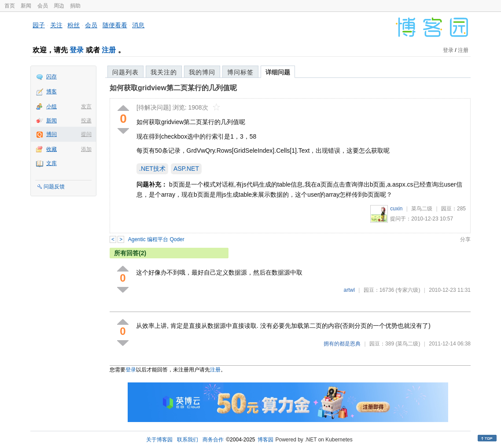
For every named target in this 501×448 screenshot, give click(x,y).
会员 (43, 6)
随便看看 (115, 25)
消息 (138, 25)
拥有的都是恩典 (342, 344)
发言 (86, 106)
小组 (52, 106)
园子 (39, 25)
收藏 (52, 149)
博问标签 (240, 72)
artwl (349, 290)
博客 (52, 92)
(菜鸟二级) (408, 344)
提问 (86, 134)
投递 (86, 121)
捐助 (75, 6)
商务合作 (213, 440)
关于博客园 (159, 440)
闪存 (52, 77)
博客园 (265, 440)
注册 (109, 50)
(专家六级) (408, 290)
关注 (56, 25)
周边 (59, 6)
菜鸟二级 (422, 209)
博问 (52, 134)
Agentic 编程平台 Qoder (156, 239)
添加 (86, 149)
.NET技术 (152, 169)
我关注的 (164, 72)
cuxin (396, 209)
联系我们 (188, 440)
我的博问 (202, 72)
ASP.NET (186, 169)
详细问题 (278, 72)
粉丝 (74, 25)
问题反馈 (54, 187)
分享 (465, 239)
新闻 (26, 6)
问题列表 (125, 72)
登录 (77, 50)
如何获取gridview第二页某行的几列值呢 (173, 88)
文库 (52, 163)
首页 (10, 6)
